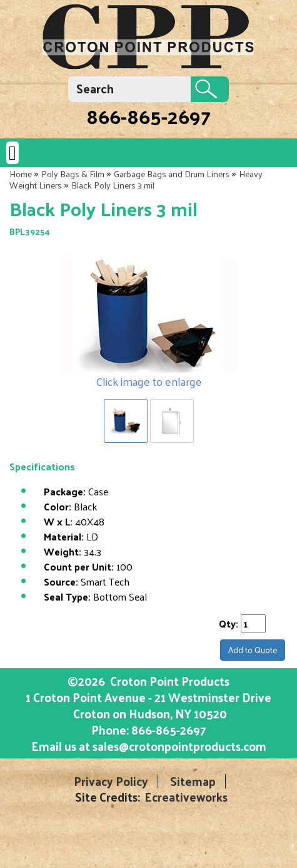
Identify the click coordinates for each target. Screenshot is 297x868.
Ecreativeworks (186, 797)
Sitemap (193, 781)
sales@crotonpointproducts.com (179, 746)
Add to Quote (253, 650)
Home (21, 174)
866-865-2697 (148, 116)
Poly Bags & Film (73, 174)
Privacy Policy (111, 781)
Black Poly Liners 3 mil (113, 185)
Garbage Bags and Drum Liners (172, 174)
